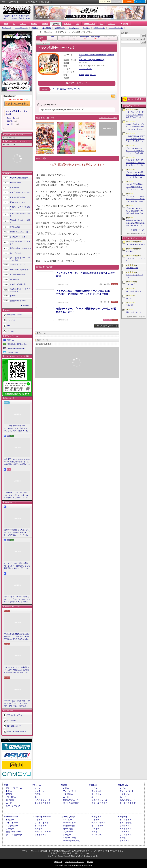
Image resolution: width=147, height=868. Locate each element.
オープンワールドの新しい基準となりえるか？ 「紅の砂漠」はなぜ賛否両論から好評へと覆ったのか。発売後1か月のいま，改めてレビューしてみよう (17, 566)
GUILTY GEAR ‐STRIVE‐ (135, 244)
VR (78, 24)
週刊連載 (10, 800)
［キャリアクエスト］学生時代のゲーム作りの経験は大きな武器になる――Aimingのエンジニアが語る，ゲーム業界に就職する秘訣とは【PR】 (17, 670)
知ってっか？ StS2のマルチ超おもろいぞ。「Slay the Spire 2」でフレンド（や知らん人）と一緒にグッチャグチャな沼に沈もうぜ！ (17, 599)
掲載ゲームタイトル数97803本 (17, 16)
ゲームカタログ (127, 841)
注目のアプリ (60, 28)
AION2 (129, 298)
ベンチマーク (97, 835)
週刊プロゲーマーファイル (20, 192)
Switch (45, 24)
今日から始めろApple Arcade (20, 248)
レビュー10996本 (10, 18)
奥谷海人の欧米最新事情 (19, 178)
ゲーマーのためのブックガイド (20, 243)
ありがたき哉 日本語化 (18, 284)
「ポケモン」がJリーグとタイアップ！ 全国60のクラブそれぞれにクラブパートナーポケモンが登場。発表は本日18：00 (135, 115)
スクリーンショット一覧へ (108, 118)
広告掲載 (90, 862)
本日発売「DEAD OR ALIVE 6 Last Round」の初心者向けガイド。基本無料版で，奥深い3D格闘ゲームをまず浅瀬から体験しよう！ (17, 462)
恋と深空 (129, 251)
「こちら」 (87, 853)
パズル (93, 75)
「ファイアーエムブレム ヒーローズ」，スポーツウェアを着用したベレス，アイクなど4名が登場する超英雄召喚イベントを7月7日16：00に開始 (135, 199)
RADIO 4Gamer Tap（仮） (19, 232)
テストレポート (98, 823)
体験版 (10, 121)
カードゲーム (126, 829)
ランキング (140, 2)
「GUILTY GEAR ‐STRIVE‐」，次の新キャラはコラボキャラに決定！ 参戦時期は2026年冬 (135, 139)
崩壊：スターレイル (134, 312)
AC (101, 24)
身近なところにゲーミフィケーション (20, 290)
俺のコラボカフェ (16, 253)
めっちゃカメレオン (134, 291)
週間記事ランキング (15, 314)
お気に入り (116, 2)
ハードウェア (90, 24)
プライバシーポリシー (16, 715)
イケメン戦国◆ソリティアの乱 (66, 89)
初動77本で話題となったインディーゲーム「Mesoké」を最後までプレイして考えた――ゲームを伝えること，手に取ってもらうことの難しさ (17, 533)
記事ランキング (13, 806)
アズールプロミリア (134, 284)
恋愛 (87, 75)
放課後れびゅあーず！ (18, 301)
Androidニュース (21, 28)
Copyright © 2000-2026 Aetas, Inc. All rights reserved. (73, 865)
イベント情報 (126, 823)
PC (14, 24)
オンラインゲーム (14, 788)
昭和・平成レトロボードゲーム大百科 (20, 259)
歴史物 (81, 75)
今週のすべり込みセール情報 (20, 221)
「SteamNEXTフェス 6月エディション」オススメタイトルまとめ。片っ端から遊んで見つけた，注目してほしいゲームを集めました (17, 495)
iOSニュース (7, 28)
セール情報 (46, 28)
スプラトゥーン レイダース (135, 276)
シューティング (127, 832)
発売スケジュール (43, 800)
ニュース (11, 118)
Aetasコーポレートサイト (17, 731)
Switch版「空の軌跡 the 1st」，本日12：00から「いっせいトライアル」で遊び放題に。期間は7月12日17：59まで (135, 187)
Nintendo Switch (13, 352)
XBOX (23, 24)
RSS (3, 2)
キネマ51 (13, 296)
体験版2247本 (24, 18)
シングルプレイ (85, 69)
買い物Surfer (14, 279)
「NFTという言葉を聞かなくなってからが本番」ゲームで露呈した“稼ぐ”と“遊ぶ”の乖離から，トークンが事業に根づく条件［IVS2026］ (135, 175)
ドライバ (11, 331)
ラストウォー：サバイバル (135, 260)
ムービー (86, 28)
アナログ (112, 24)
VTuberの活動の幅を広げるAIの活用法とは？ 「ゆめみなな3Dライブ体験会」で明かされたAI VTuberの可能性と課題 (17, 637)
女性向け (68, 24)
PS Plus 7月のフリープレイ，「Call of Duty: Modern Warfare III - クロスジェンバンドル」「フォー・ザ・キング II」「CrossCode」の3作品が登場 (135, 127)
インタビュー (74, 28)
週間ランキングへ (139, 230)
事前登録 (35, 28)
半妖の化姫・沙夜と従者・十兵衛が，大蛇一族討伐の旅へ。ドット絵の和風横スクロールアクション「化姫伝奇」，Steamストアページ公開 (135, 163)
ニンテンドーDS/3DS (42, 817)
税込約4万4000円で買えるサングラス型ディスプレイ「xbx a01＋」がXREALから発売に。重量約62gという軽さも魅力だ (135, 223)
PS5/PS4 (34, 24)
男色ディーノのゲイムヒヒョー (20, 208)
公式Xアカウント (15, 2)
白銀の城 (129, 305)
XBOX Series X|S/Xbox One (17, 344)
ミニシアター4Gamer (17, 274)
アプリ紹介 (68, 832)
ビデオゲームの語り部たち (20, 270)
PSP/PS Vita (123, 785)
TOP (6, 24)
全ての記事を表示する (107, 326)
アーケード (123, 817)
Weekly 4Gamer (15, 183)
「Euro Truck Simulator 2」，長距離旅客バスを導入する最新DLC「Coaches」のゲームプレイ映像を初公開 (135, 211)
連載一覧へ (27, 306)
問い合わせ (45, 2)
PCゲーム (10, 340)
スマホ (56, 24)
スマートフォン (68, 817)
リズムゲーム (126, 835)
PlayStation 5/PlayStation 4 (16, 348)
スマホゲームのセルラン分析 (20, 215)
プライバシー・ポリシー (74, 862)
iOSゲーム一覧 (99, 28)
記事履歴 (128, 2)
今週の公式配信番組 (17, 197)
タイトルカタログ (43, 803)
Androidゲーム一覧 (116, 28)
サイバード (83, 60)
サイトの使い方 (31, 2)
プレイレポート (70, 791)
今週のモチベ (15, 188)
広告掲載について (14, 726)
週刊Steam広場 (15, 227)
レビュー (10, 791)
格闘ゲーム (125, 826)
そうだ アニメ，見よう (18, 237)
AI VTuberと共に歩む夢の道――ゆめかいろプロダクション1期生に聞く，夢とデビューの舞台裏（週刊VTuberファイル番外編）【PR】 (17, 703)
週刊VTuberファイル (17, 202)
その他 (123, 838)
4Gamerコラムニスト (17, 265)
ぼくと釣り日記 (132, 268)
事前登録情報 (69, 826)
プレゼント (11, 320)
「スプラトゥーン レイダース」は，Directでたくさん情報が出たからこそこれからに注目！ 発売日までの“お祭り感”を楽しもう (17, 428)
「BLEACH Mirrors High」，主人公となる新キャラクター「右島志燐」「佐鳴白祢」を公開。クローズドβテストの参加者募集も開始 (135, 151)
